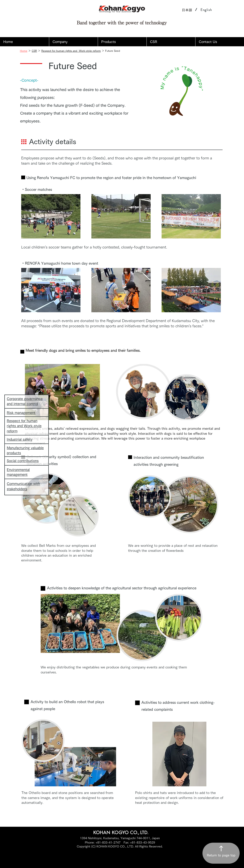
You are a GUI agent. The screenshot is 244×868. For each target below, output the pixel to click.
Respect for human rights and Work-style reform (71, 51)
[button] (73, 42)
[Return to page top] (221, 853)
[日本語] (187, 10)
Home (24, 51)
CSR (34, 51)
